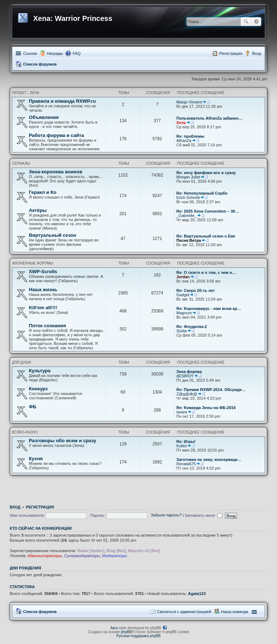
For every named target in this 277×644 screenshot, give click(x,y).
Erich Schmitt (188, 197)
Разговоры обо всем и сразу (63, 441)
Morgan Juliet (188, 177)
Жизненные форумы (32, 263)
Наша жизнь (43, 290)
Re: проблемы (190, 136)
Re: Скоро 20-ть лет (196, 290)
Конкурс (38, 389)
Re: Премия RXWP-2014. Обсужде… (211, 390)
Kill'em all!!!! (43, 308)
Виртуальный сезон (52, 235)
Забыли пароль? (166, 515)
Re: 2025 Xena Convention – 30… (208, 211)
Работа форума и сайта (56, 135)
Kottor (182, 446)
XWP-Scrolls (43, 272)
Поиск (246, 22)
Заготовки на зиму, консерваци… (209, 459)
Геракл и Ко (43, 192)
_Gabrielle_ (186, 216)
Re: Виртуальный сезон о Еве (206, 236)
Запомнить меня (203, 515)
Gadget (183, 295)
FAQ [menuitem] (76, 53)
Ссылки (30, 53)
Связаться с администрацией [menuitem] (184, 612)
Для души (21, 362)
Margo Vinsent (189, 102)
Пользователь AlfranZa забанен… (210, 118)
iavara (182, 412)
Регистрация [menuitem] (231, 53)
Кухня (36, 459)
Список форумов (40, 64)
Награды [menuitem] (55, 53)
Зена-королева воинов (56, 172)
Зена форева (189, 372)
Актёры (38, 210)
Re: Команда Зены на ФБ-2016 (206, 408)
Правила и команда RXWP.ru (62, 101)
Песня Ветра (189, 240)
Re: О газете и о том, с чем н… (206, 272)
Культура (40, 371)
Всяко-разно (25, 432)
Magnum (184, 313)
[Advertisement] (138, 488)
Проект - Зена (26, 93)
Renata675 (186, 464)
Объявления (44, 117)
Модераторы (115, 556)
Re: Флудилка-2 (192, 327)
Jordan (183, 277)
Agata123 (197, 594)
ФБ (33, 407)
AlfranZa (184, 141)
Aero (114, 628)
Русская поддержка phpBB (138, 636)
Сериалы (21, 163)
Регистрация (40, 507)
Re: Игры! (186, 441)
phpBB (126, 632)
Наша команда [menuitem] (235, 612)
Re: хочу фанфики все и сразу (206, 173)
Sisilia (182, 331)
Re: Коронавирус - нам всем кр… (209, 308)
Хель (181, 123)
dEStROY (185, 376)
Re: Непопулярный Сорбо (202, 193)
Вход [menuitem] (257, 53)
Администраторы (45, 556)
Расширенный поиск (256, 22)
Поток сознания (47, 326)
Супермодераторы (82, 556)
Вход (15, 507)
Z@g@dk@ (187, 394)
